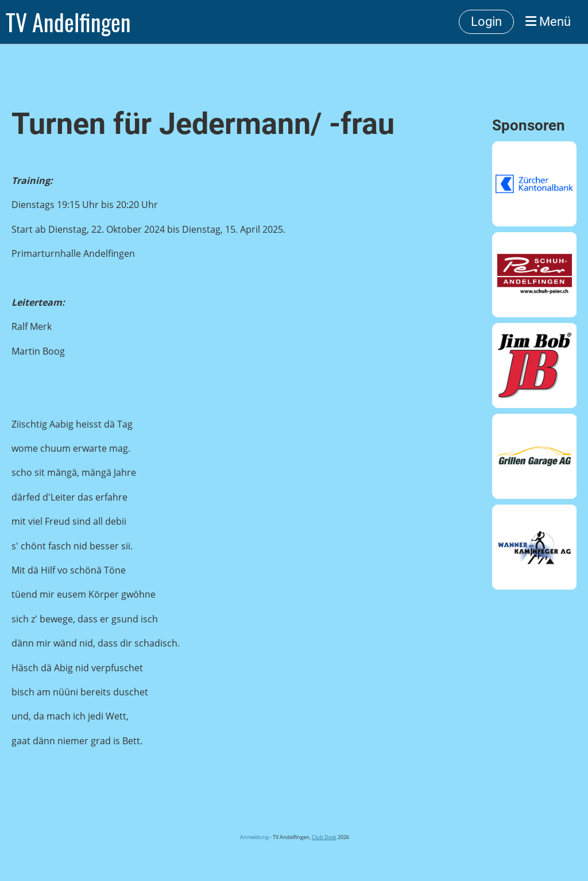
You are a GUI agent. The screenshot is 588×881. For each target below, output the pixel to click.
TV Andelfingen (68, 22)
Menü (548, 22)
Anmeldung (254, 837)
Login (486, 22)
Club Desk (324, 837)
